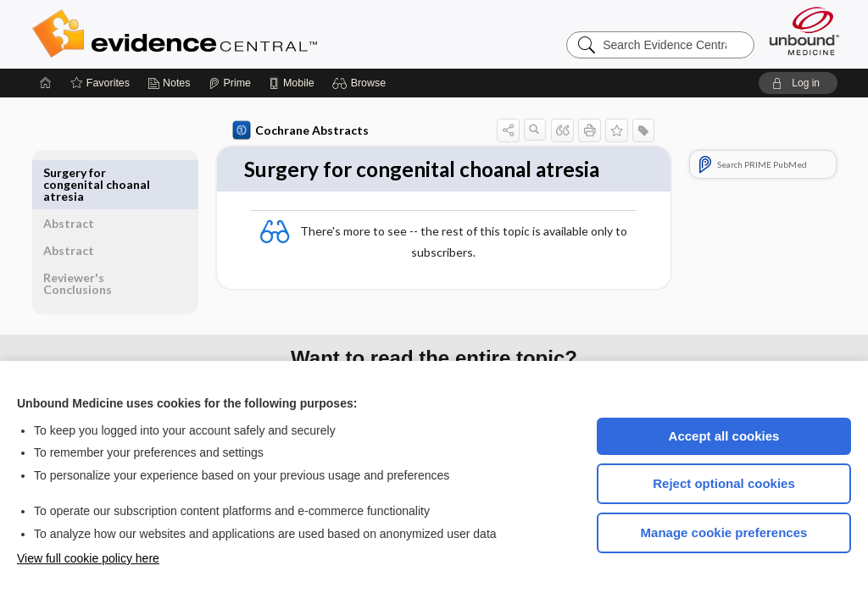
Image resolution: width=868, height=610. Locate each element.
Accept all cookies (724, 436)
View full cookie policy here (88, 558)
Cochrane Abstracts (298, 130)
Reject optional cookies (724, 483)
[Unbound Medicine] (804, 31)
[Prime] (230, 83)
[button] (362, 83)
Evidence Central (242, 34)
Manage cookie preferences (724, 532)
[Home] (46, 83)
